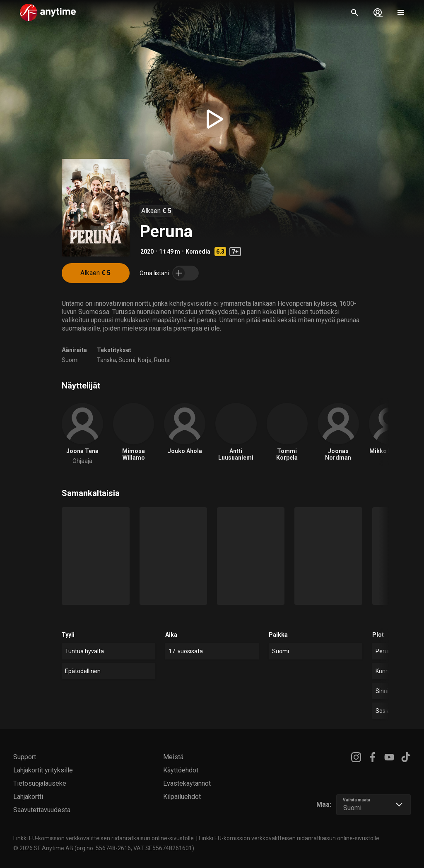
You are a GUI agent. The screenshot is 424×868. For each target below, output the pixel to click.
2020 (147, 252)
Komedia (198, 252)
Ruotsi (162, 360)
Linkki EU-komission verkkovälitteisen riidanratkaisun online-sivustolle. (104, 838)
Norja (145, 360)
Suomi (70, 360)
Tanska (106, 360)
